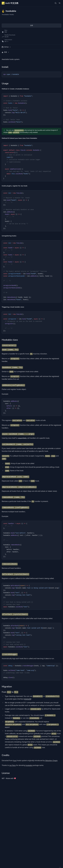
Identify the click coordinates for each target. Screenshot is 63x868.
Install (5, 67)
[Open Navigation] (59, 3)
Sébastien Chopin (51, 761)
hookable (29, 765)
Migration (7, 687)
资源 (5, 52)
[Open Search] (56, 3)
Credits (6, 755)
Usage (5, 83)
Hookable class (10, 340)
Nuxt (15, 761)
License (6, 773)
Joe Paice (13, 765)
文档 (31, 25)
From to (10, 692)
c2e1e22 (28, 699)
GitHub (6, 47)
